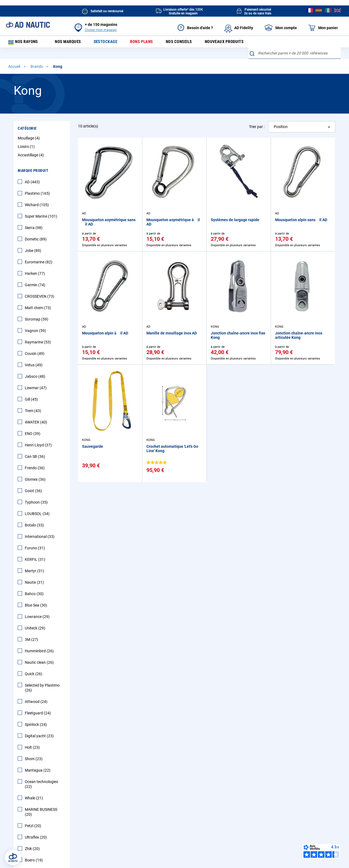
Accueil (15, 69)
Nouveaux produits (233, 43)
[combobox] (295, 56)
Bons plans (146, 43)
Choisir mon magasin (101, 30)
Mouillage (29, 141)
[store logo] (28, 25)
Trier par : (257, 129)
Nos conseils (185, 43)
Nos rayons (25, 43)
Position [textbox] (281, 129)
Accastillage (31, 157)
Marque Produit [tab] (33, 173)
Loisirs (27, 149)
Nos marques (70, 43)
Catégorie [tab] (27, 131)
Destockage (109, 43)
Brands (37, 69)
